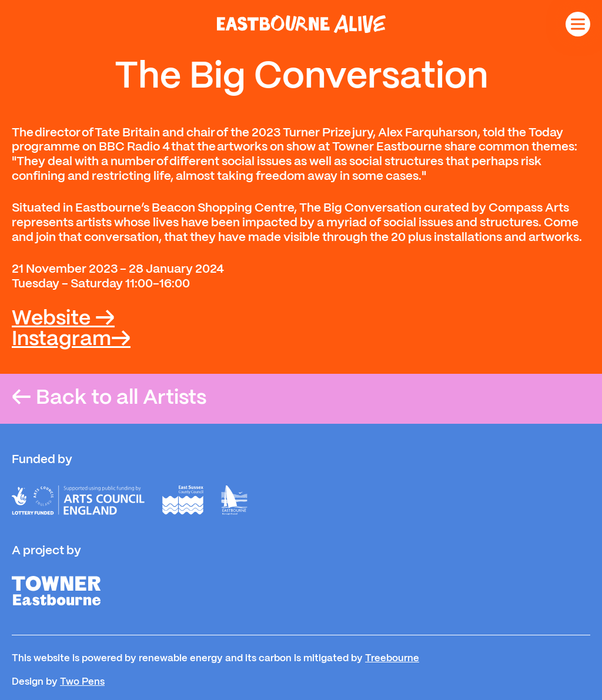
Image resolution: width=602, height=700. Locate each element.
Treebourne (392, 659)
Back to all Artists (109, 399)
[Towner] (56, 591)
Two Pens (82, 682)
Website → (63, 319)
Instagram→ (71, 339)
